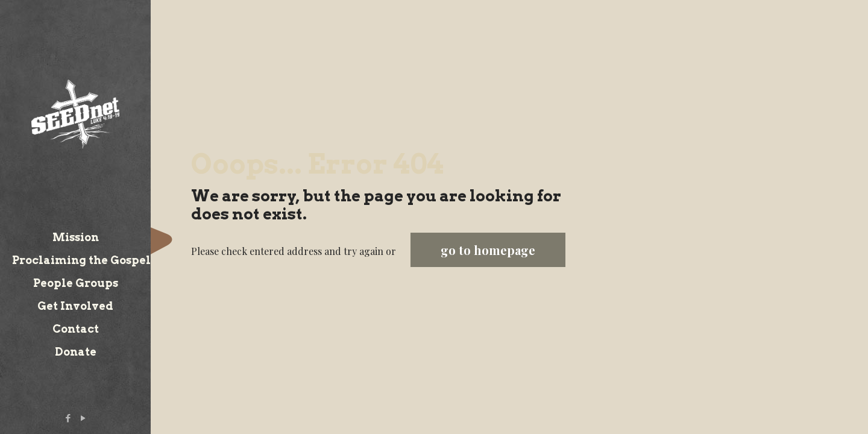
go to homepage (488, 250)
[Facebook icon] (68, 418)
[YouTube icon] (83, 418)
